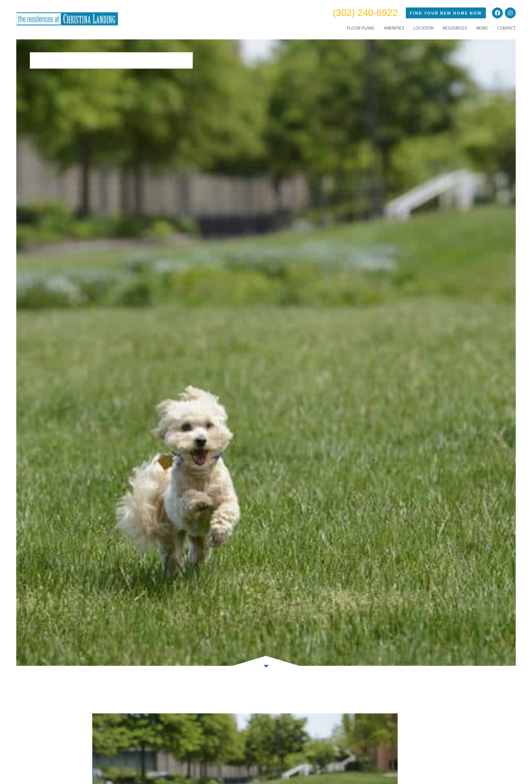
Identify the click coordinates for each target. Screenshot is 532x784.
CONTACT (506, 28)
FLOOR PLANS (361, 28)
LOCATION (424, 28)
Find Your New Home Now (446, 13)
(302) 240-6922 (365, 13)
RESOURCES (455, 28)
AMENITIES (394, 28)
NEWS (482, 28)
